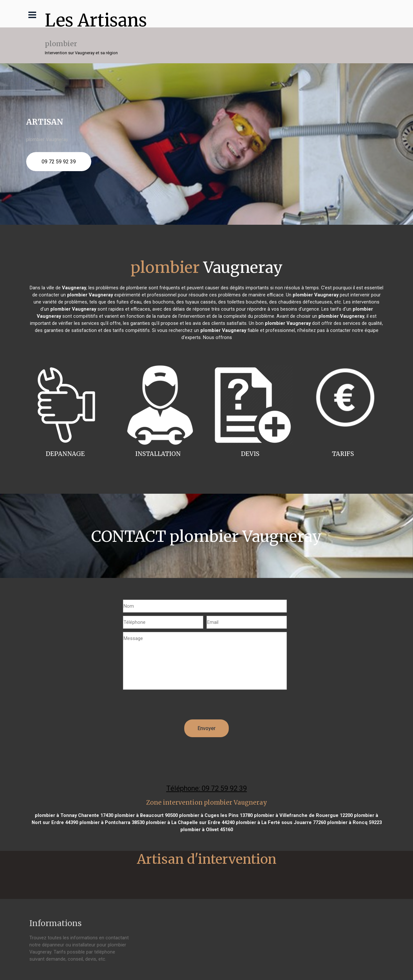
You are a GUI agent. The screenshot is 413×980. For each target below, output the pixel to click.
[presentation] (172, 707)
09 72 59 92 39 (59, 162)
